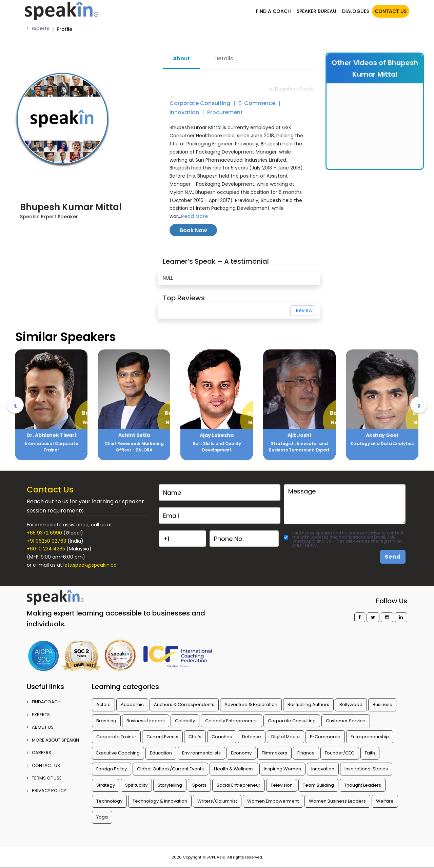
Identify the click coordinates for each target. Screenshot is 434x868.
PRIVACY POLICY (46, 791)
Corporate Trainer (116, 737)
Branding (106, 721)
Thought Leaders (363, 785)
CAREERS (39, 753)
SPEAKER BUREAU (317, 11)
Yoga (102, 817)
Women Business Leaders (337, 801)
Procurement (225, 112)
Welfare (385, 801)
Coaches (222, 737)
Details (224, 58)
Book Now (193, 230)
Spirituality (136, 785)
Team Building (318, 785)
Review (304, 310)
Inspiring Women (282, 769)
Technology (109, 801)
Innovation (185, 112)
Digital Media (285, 737)
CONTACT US (391, 11)
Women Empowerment (273, 801)
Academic (132, 704)
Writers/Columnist (217, 801)
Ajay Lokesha (217, 435)
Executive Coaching (118, 753)
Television (282, 785)
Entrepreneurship (370, 737)
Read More (194, 216)
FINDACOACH (44, 702)
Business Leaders (146, 721)
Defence (252, 737)
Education (161, 753)
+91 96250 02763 (46, 541)
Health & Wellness (234, 769)
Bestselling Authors (308, 704)
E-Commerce (258, 103)
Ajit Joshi (299, 435)
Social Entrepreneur (239, 785)
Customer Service (346, 721)
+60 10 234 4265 (46, 549)
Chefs (195, 737)
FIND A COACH (273, 11)
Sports (199, 785)
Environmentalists (201, 753)
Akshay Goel (382, 435)
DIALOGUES (356, 11)
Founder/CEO (340, 753)
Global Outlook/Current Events (170, 769)
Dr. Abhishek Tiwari (51, 435)
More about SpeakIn (53, 740)
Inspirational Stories (366, 769)
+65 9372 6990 (44, 533)
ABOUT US (40, 727)
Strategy (106, 785)
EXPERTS (38, 715)
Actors (103, 704)
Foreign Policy (112, 769)
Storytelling (170, 785)
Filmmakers (274, 753)
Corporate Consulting (201, 103)
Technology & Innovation (160, 801)
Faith (370, 753)
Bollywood (351, 704)
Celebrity (185, 721)
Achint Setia (134, 435)
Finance (306, 753)
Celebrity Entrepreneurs (231, 721)
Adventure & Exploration (251, 704)
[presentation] (15, 405)
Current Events (162, 737)
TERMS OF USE (44, 778)
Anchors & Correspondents (184, 704)
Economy (241, 753)
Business (382, 704)
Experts (41, 28)
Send (393, 557)
